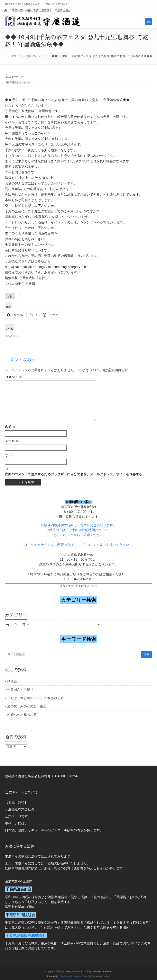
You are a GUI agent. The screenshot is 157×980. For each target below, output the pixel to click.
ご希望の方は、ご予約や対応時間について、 (78, 530)
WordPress (65, 976)
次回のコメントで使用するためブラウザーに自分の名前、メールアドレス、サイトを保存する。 (75, 474)
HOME (13, 56)
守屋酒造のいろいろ (34, 56)
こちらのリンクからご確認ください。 (78, 535)
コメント (13, 377)
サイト (10, 455)
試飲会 (12, 681)
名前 (10, 427)
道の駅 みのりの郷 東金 (27, 706)
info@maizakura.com (28, 4)
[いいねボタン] (10, 296)
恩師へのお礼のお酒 (22, 715)
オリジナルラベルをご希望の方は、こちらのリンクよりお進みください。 (78, 545)
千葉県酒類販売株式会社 (26, 935)
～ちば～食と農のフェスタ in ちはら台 (35, 698)
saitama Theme (81, 976)
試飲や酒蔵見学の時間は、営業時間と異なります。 (78, 525)
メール (12, 441)
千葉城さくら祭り (20, 690)
